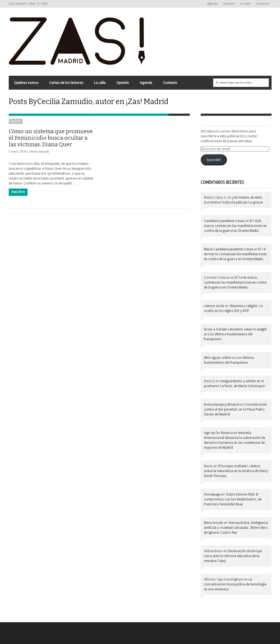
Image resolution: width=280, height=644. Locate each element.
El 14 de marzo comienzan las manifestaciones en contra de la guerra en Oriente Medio (235, 226)
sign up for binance (218, 433)
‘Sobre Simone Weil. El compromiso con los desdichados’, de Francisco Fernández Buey (233, 499)
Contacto (262, 4)
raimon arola (214, 306)
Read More (18, 192)
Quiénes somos (26, 83)
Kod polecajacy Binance (222, 405)
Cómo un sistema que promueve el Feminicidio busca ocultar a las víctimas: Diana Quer (51, 138)
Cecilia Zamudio (39, 152)
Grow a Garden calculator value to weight (235, 329)
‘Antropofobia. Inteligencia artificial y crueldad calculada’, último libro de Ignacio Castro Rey (236, 528)
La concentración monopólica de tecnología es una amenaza (235, 584)
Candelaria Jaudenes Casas (224, 221)
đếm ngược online (218, 358)
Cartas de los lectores (66, 83)
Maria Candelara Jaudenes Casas (229, 249)
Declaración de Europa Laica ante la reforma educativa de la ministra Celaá (233, 556)
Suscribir (214, 160)
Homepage (212, 494)
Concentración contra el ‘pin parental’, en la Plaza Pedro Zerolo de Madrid (235, 409)
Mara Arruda (213, 523)
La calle (246, 4)
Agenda (213, 4)
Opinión (229, 4)
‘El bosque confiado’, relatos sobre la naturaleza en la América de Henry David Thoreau (236, 471)
